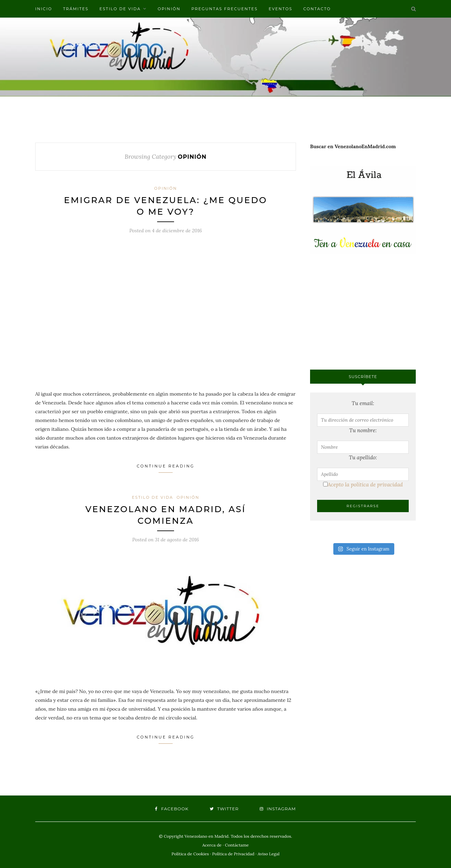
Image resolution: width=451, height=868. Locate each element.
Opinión (169, 9)
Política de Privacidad (233, 854)
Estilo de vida (120, 9)
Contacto (317, 9)
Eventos (280, 9)
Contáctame (237, 845)
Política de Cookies (190, 854)
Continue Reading (166, 468)
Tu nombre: (363, 430)
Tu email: (363, 403)
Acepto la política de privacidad (363, 485)
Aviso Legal (268, 854)
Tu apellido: (363, 457)
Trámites (76, 9)
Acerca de (212, 845)
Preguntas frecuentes (224, 9)
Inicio (44, 9)
